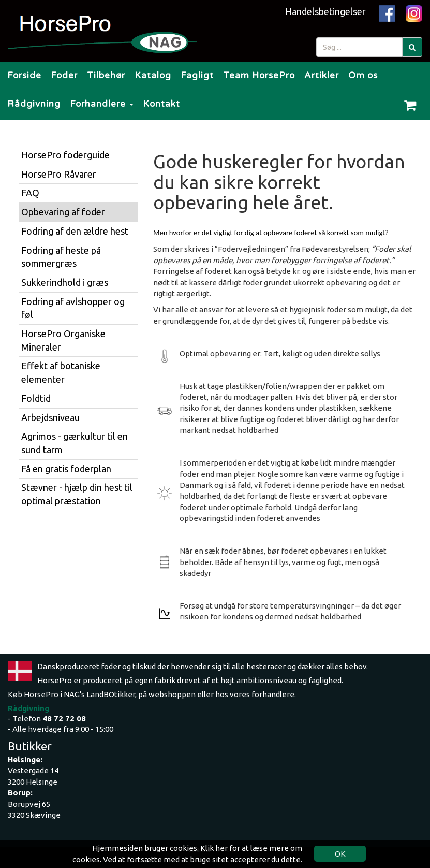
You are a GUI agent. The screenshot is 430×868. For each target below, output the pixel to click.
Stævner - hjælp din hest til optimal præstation (77, 494)
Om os (363, 75)
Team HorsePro (259, 75)
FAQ (30, 193)
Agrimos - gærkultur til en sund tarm (75, 443)
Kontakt (161, 104)
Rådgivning (34, 104)
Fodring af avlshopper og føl (73, 308)
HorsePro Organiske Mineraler (63, 340)
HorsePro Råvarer (59, 174)
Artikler (322, 75)
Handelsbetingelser (325, 11)
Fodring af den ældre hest (75, 231)
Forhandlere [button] (102, 104)
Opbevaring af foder (63, 212)
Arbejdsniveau (50, 417)
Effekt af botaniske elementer (61, 372)
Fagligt (197, 75)
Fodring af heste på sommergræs (61, 257)
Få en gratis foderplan (66, 469)
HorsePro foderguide (65, 155)
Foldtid (36, 398)
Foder (64, 75)
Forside (24, 75)
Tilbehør (106, 75)
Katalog (153, 75)
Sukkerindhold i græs (65, 282)
